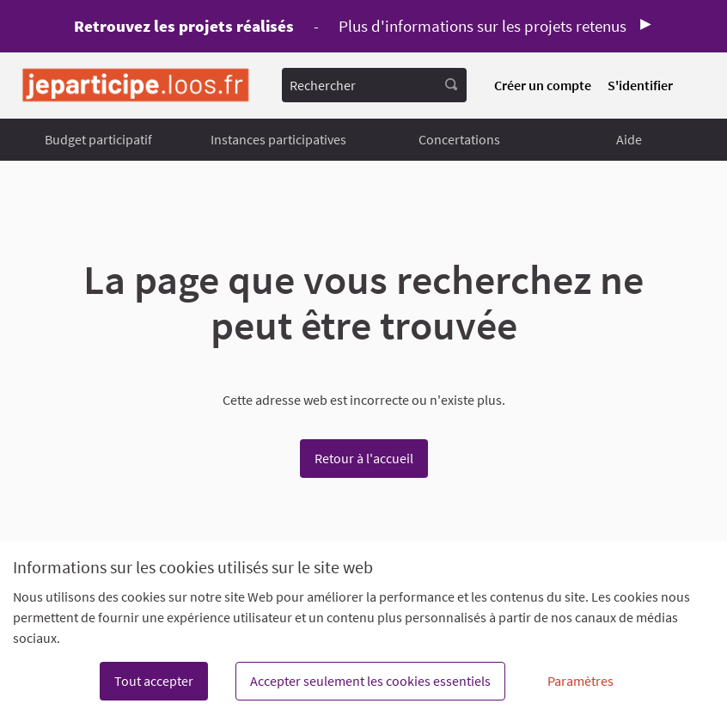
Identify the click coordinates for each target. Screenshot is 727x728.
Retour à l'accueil (364, 458)
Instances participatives (278, 139)
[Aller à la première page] (136, 86)
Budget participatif (98, 139)
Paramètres (580, 681)
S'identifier (640, 85)
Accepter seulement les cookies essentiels (370, 681)
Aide (629, 139)
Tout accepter (154, 681)
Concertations (459, 139)
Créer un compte (543, 85)
